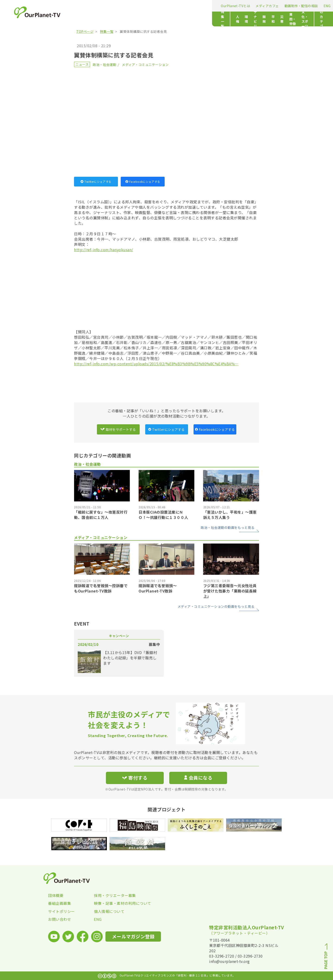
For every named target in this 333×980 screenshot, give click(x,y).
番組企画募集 (60, 903)
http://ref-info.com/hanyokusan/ (104, 250)
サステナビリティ (139, 19)
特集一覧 (83, 19)
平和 (174, 19)
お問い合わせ (60, 919)
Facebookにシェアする (143, 181)
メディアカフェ (123, 6)
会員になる (198, 778)
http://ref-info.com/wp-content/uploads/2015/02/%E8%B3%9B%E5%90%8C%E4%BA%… (156, 364)
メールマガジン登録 (235, 5)
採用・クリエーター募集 (115, 895)
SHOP (196, 6)
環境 (117, 19)
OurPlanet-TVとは (91, 6)
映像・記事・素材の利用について (117, 903)
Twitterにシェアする (96, 181)
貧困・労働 (203, 19)
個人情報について (109, 911)
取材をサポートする (118, 429)
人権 (105, 19)
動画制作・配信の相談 (157, 6)
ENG (183, 6)
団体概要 (56, 895)
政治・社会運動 (105, 65)
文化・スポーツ (229, 19)
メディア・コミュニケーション (145, 65)
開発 (162, 19)
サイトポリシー (62, 911)
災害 (186, 19)
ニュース (82, 64)
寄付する (270, 5)
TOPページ (85, 31)
